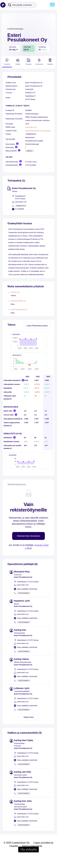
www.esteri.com (31, 127)
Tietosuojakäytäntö (32, 856)
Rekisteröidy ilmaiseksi (29, 545)
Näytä (30, 151)
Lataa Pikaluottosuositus (37, 326)
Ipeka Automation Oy (18, 301)
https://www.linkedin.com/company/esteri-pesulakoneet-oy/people (39, 131)
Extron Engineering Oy (19, 309)
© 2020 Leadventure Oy (17, 852)
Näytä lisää (28, 727)
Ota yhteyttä (28, 859)
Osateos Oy (15, 292)
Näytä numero (24, 603)
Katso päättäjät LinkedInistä (27, 599)
